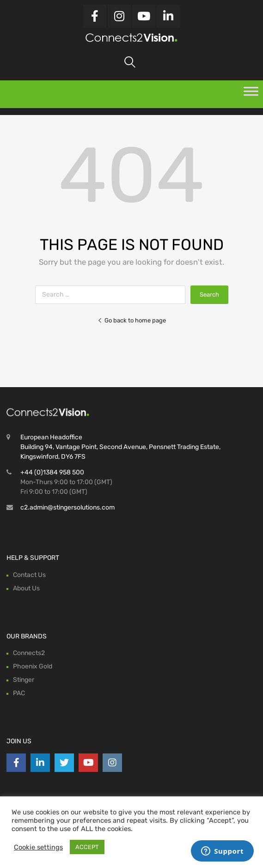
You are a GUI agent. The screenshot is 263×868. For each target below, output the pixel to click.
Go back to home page (132, 320)
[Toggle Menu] (251, 94)
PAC (19, 693)
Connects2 (29, 653)
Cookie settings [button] (38, 847)
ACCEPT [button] (87, 847)
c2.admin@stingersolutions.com (67, 507)
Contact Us (29, 575)
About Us (26, 588)
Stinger (24, 680)
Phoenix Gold (33, 666)
